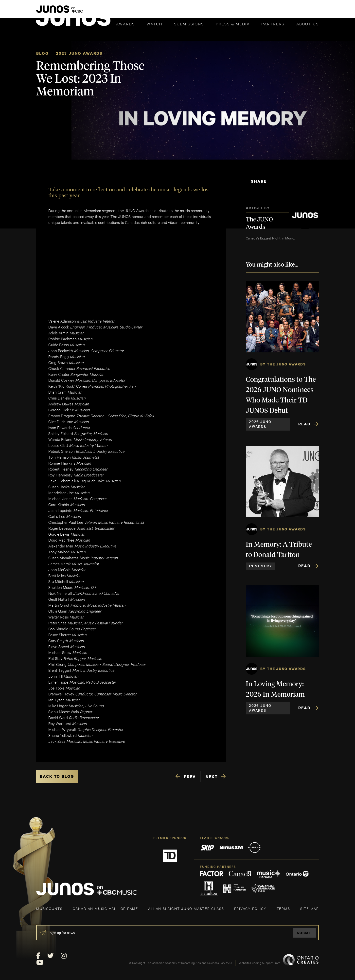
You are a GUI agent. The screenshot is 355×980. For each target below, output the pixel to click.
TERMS (283, 908)
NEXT (212, 777)
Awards (125, 24)
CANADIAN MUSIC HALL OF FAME (105, 908)
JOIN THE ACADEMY (250, 12)
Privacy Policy (250, 908)
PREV (190, 777)
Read (304, 424)
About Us (308, 24)
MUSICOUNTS (49, 908)
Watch (155, 24)
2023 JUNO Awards (79, 53)
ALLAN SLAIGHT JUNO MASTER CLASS (186, 908)
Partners (273, 24)
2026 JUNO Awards (260, 424)
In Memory (261, 566)
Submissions (189, 24)
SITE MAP (310, 908)
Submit (305, 933)
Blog (42, 53)
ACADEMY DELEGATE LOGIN (295, 12)
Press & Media (233, 24)
